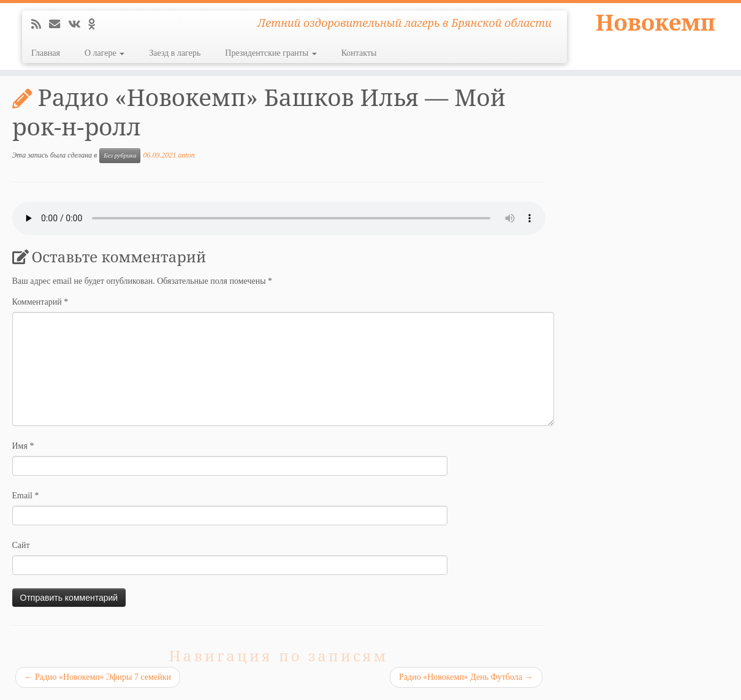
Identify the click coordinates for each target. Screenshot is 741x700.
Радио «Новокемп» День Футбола (466, 677)
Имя (23, 446)
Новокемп (655, 25)
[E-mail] (59, 25)
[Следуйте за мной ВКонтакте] (78, 25)
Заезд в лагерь (175, 53)
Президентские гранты (271, 53)
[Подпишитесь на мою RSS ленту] (40, 25)
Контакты (359, 53)
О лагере (104, 53)
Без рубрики (120, 155)
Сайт (21, 545)
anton (186, 155)
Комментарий (40, 302)
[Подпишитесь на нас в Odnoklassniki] (96, 25)
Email (26, 496)
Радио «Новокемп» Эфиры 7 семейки (98, 677)
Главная (46, 53)
